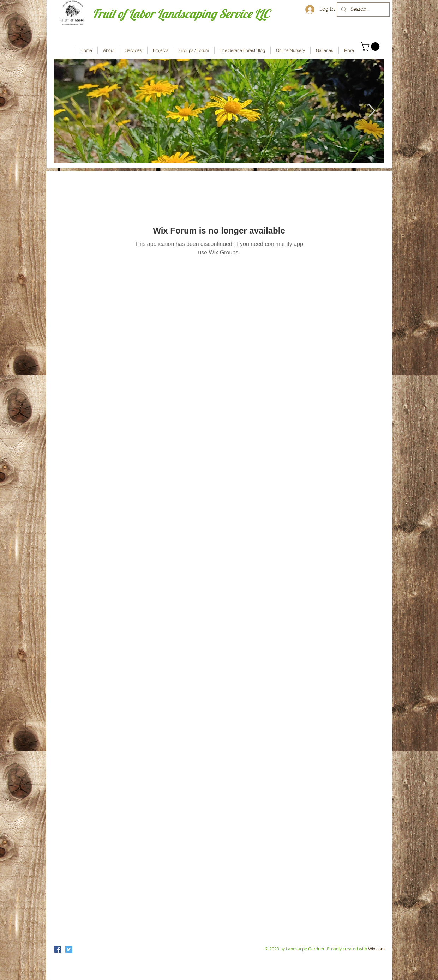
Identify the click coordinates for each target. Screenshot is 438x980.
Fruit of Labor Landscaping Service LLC (181, 14)
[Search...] (362, 10)
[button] (371, 47)
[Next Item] (372, 111)
